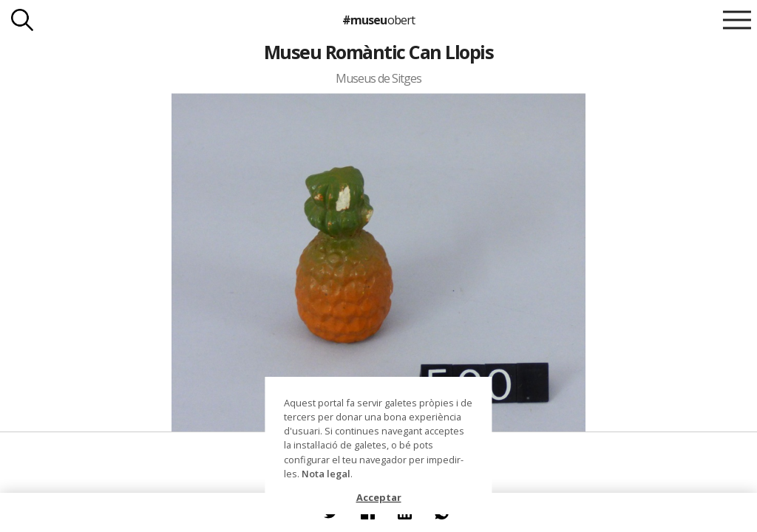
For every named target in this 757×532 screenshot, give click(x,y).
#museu (378, 20)
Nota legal (326, 474)
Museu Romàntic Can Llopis (378, 52)
